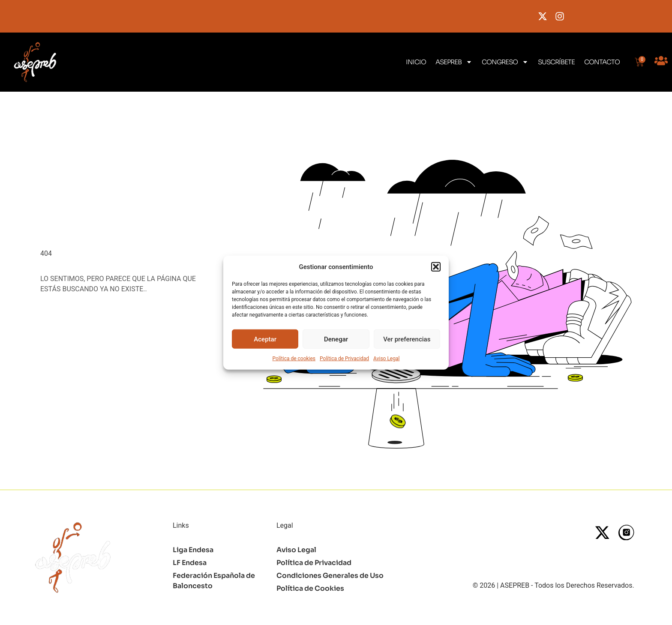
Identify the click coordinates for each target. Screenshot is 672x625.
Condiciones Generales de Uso (330, 576)
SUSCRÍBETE (556, 62)
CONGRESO (505, 62)
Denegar (336, 339)
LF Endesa (190, 563)
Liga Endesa (193, 550)
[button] (436, 267)
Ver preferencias (407, 339)
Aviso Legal (386, 359)
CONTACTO (602, 62)
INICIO (416, 62)
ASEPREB (454, 62)
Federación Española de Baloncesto (214, 581)
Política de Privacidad (344, 359)
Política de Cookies (310, 588)
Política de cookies (294, 359)
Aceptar (265, 339)
